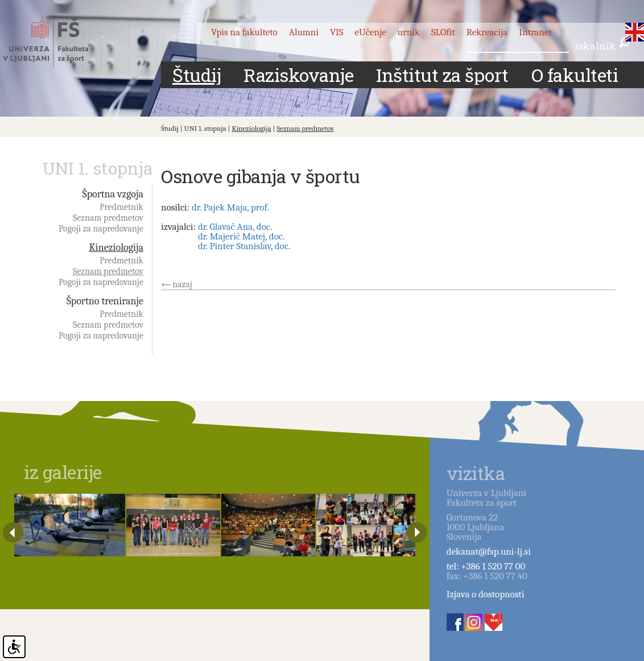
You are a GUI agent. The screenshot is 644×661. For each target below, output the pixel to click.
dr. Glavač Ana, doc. (235, 227)
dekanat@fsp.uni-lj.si (489, 551)
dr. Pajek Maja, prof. (230, 207)
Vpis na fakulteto (244, 32)
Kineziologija (252, 128)
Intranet (535, 32)
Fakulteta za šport (58, 42)
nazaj (182, 284)
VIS (337, 32)
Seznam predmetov (305, 128)
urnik (409, 32)
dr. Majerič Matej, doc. (242, 236)
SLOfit (443, 32)
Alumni (304, 32)
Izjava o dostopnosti (486, 594)
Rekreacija (487, 32)
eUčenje (371, 32)
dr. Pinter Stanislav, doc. (244, 246)
